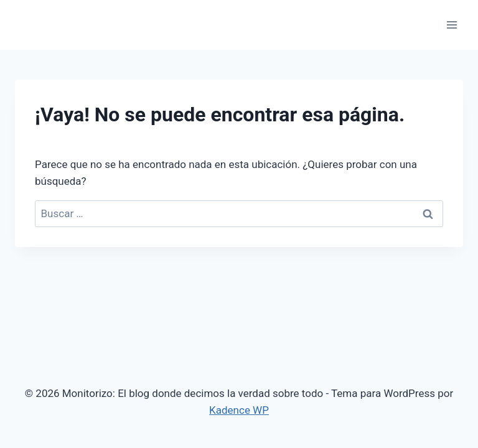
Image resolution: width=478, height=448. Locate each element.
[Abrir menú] (452, 25)
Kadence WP (239, 410)
